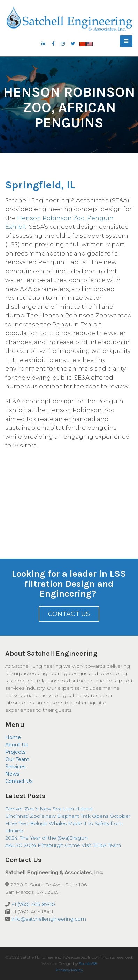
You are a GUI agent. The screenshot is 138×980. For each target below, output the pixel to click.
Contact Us (69, 614)
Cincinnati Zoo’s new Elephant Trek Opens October (68, 816)
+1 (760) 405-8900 (33, 904)
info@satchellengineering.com (49, 919)
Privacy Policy (69, 970)
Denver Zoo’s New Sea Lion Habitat (49, 809)
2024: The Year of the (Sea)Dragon (47, 838)
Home (13, 737)
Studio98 (88, 963)
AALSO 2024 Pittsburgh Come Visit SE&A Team (63, 845)
